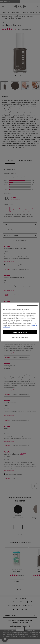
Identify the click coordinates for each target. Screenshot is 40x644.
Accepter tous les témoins (20, 332)
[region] (20, 322)
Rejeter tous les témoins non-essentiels (27, 305)
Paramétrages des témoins (20, 337)
